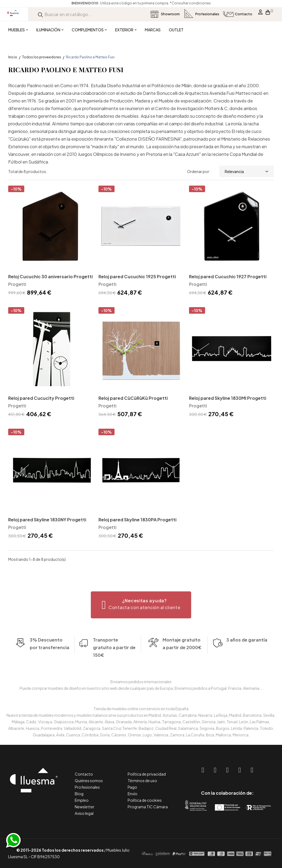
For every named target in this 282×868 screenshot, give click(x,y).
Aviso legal (84, 813)
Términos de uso (142, 781)
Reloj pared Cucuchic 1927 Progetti (228, 276)
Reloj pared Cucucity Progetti (41, 398)
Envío (133, 794)
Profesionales (87, 787)
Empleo (82, 800)
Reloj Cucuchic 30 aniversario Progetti (50, 276)
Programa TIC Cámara (148, 807)
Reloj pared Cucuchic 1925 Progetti (137, 276)
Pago (132, 787)
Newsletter (85, 807)
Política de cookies (145, 800)
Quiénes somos (89, 781)
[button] (141, 605)
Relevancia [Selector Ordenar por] (247, 171)
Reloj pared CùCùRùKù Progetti (133, 398)
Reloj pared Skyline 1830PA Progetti (137, 520)
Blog (79, 794)
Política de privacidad (147, 774)
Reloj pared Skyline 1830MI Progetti (228, 398)
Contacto (84, 774)
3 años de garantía (247, 649)
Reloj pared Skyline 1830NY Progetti (47, 520)
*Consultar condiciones (190, 3)
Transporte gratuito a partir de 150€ (114, 638)
